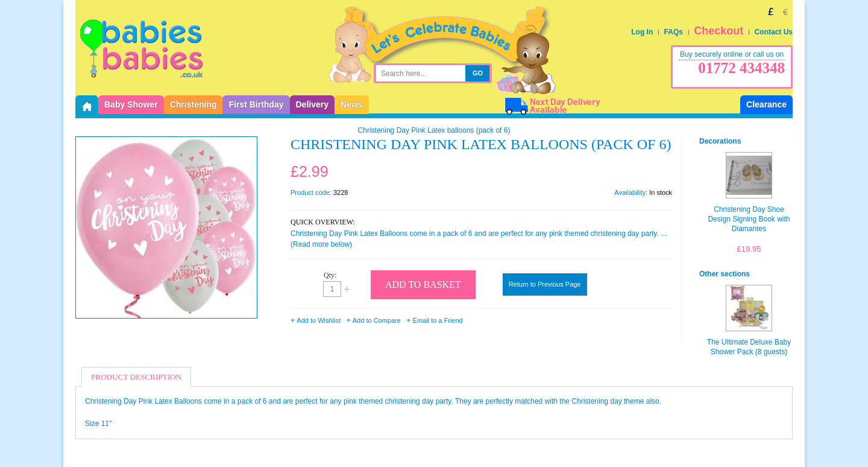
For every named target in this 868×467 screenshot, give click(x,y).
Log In (642, 32)
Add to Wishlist (319, 320)
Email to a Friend (438, 320)
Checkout (719, 31)
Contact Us (774, 32)
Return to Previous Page (545, 284)
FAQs (674, 32)
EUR (785, 11)
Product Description (136, 377)
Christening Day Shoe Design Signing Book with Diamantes (749, 219)
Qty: (330, 275)
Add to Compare (377, 320)
